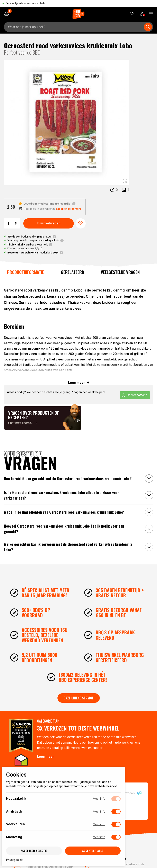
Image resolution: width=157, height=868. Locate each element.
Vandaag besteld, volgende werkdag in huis (33, 240)
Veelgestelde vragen (120, 272)
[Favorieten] (132, 14)
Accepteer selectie (34, 851)
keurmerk (28, 245)
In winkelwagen (49, 223)
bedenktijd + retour (29, 237)
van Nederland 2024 (33, 253)
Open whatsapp (134, 395)
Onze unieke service (79, 698)
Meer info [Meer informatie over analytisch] (99, 812)
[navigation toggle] (150, 14)
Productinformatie (26, 272)
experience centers (69, 209)
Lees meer (45, 757)
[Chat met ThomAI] (43, 418)
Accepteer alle (93, 851)
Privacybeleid (15, 860)
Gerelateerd (72, 272)
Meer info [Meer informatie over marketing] (99, 837)
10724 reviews (129, 793)
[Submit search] (148, 27)
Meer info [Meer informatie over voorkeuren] (99, 824)
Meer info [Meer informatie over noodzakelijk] (99, 799)
